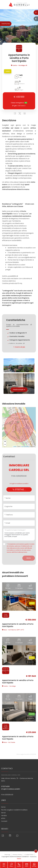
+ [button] (5, 442)
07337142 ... (19, 489)
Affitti (3, 818)
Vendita (4, 816)
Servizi (3, 813)
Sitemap (7, 855)
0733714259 (5, 786)
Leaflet (15, 447)
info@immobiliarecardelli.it (19, 484)
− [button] (5, 445)
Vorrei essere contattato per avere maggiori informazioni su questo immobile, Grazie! (19, 535)
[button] (19, 347)
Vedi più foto (6, 24)
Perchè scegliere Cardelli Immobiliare (14, 810)
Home (3, 807)
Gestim (19, 858)
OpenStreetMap (25, 447)
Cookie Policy (29, 855)
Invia (29, 558)
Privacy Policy (17, 855)
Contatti (4, 821)
